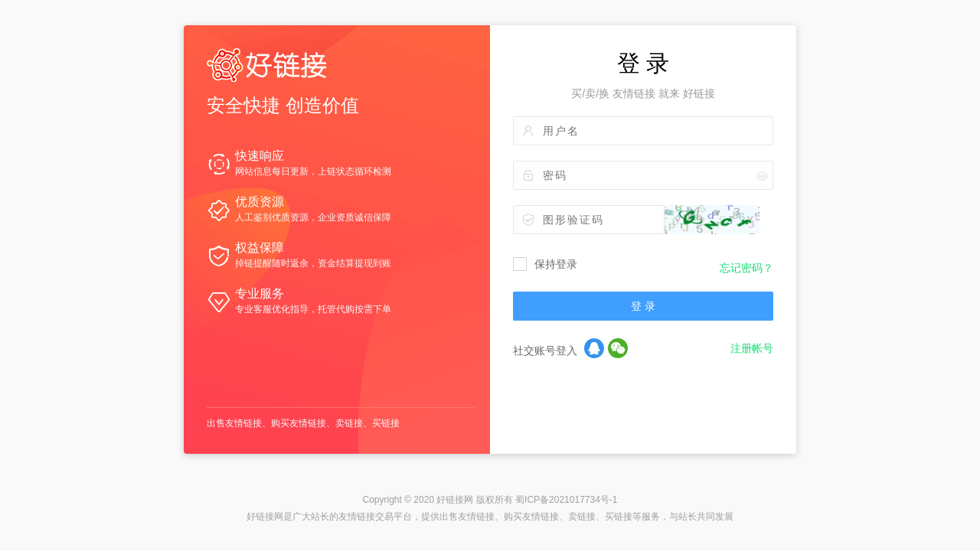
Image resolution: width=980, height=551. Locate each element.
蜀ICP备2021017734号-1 (566, 500)
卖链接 (349, 423)
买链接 (386, 423)
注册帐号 (752, 348)
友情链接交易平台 (375, 517)
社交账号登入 (545, 350)
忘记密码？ (746, 268)
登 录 (643, 306)
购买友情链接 (299, 423)
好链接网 (455, 500)
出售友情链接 (234, 423)
